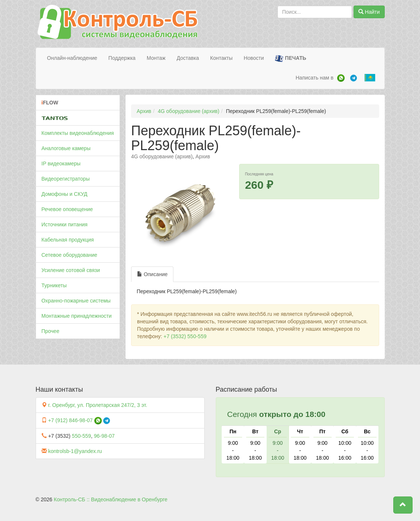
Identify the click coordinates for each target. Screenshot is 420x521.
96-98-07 (104, 436)
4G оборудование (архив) (189, 111)
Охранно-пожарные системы (76, 301)
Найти (369, 12)
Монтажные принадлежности (77, 316)
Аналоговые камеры (66, 148)
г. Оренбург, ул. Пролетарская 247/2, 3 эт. (97, 405)
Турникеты (54, 285)
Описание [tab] (152, 274)
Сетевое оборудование (69, 255)
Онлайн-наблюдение (72, 58)
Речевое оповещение (67, 209)
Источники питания (65, 224)
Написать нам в (315, 78)
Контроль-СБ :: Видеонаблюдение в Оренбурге (111, 499)
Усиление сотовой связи (71, 270)
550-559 (82, 436)
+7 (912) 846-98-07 (70, 420)
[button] (403, 505)
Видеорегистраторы (66, 179)
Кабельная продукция (68, 240)
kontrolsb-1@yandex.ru (75, 451)
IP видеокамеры (61, 164)
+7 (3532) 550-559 (185, 336)
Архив (144, 111)
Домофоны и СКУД (65, 194)
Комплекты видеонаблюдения (78, 133)
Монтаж (156, 58)
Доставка (188, 58)
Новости (254, 58)
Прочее (51, 331)
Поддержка (122, 58)
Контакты (221, 58)
